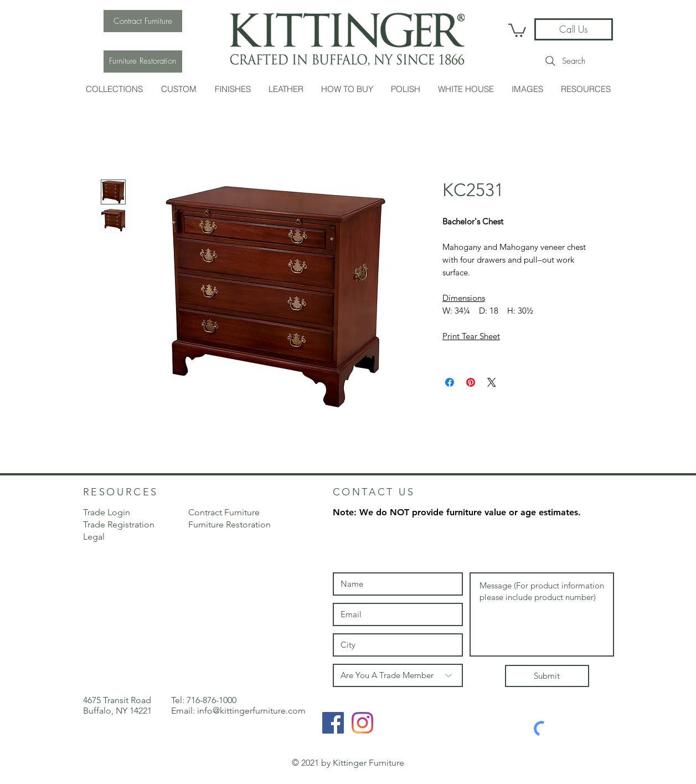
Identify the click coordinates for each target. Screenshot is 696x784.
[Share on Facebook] (450, 382)
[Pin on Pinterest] (471, 382)
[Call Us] (574, 29)
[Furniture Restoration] (143, 62)
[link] (517, 30)
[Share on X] (492, 382)
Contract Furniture (224, 512)
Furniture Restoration (230, 524)
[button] (114, 89)
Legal (94, 537)
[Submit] (547, 676)
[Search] (564, 61)
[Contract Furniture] (143, 21)
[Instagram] (362, 723)
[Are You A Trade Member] (398, 675)
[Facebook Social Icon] (333, 723)
